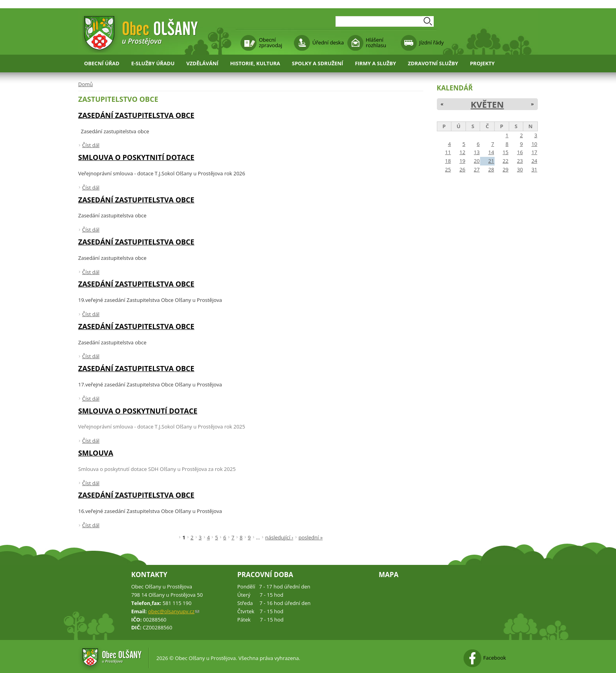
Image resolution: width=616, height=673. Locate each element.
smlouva (96, 453)
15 (505, 152)
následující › (279, 537)
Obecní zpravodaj (270, 42)
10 (534, 144)
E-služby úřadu (153, 63)
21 (491, 161)
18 (448, 161)
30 (520, 169)
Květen (487, 104)
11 (448, 152)
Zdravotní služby (433, 63)
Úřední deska (328, 42)
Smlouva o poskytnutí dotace (138, 411)
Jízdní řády (431, 42)
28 (491, 169)
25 (448, 169)
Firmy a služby (375, 63)
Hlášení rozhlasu (376, 42)
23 (520, 161)
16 (520, 152)
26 (462, 169)
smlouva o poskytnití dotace (136, 157)
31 (534, 169)
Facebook (495, 658)
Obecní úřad (102, 63)
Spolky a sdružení (317, 63)
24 (534, 161)
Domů (85, 84)
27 (477, 169)
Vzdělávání (202, 63)
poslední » (311, 537)
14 (491, 152)
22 (505, 161)
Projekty (482, 63)
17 (534, 152)
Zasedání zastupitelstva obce (136, 115)
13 (477, 152)
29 (505, 169)
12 (462, 152)
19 (462, 161)
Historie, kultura (255, 63)
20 (477, 161)
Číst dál (91, 145)
